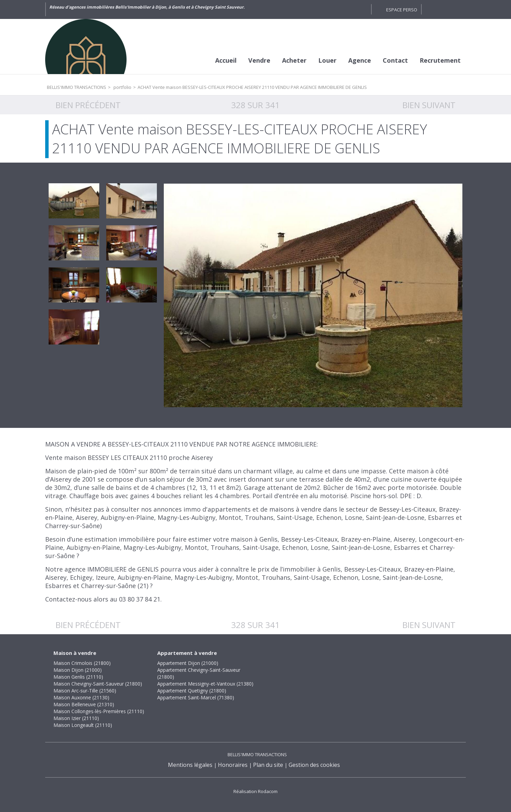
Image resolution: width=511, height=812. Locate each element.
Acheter (294, 60)
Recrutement (440, 60)
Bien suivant (429, 105)
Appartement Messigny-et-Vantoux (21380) (205, 684)
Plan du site (268, 765)
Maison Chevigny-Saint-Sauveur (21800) (98, 684)
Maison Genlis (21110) (78, 677)
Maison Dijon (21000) (78, 670)
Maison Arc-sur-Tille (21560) (85, 691)
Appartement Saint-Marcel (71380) (196, 697)
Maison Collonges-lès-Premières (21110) (99, 711)
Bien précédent (88, 105)
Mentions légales (190, 765)
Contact (395, 60)
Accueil (226, 60)
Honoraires (233, 765)
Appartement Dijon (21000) (188, 663)
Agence (360, 60)
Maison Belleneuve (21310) (84, 704)
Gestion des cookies (314, 765)
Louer (327, 60)
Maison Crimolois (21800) (82, 663)
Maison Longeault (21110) (83, 725)
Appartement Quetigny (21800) (192, 691)
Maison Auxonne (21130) (81, 697)
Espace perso (402, 10)
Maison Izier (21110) (76, 718)
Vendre (259, 60)
